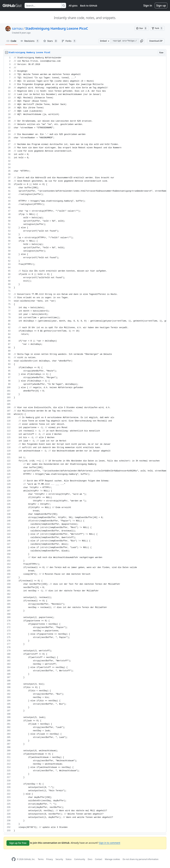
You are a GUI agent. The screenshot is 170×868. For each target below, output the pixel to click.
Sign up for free (18, 843)
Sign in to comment (110, 843)
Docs (90, 859)
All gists (73, 6)
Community (80, 859)
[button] (142, 41)
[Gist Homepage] (12, 5)
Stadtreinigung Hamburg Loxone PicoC (57, 28)
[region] (85, 444)
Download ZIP (156, 41)
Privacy (50, 859)
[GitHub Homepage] (14, 859)
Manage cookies (112, 859)
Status (69, 859)
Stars (50, 41)
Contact (99, 859)
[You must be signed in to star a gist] (142, 28)
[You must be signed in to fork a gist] (157, 28)
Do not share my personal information (141, 859)
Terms (41, 859)
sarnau (17, 28)
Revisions (30, 41)
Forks (69, 41)
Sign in (148, 5)
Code (12, 41)
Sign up (161, 5)
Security (59, 859)
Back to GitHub (89, 6)
